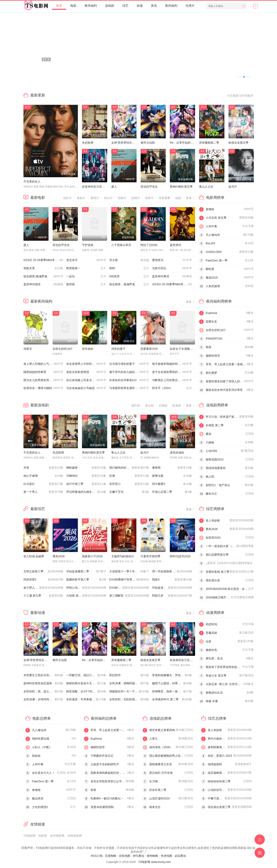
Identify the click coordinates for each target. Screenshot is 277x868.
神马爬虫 (139, 856)
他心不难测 (43, 476)
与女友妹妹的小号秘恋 (86, 388)
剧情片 (136, 198)
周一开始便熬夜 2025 (172, 572)
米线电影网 (75, 836)
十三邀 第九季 (43, 596)
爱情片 (95, 198)
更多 (191, 198)
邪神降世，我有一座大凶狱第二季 (173, 692)
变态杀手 (86, 260)
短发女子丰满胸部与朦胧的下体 (190, 349)
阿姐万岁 (172, 596)
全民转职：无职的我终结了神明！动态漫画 (131, 700)
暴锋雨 (172, 468)
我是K (172, 580)
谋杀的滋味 (177, 453)
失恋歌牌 (88, 143)
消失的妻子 (118, 349)
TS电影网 (30, 836)
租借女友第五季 (238, 143)
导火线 (129, 260)
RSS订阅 (97, 856)
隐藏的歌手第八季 (86, 580)
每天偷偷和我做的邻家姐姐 (172, 364)
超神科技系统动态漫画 (43, 683)
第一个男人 (43, 492)
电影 (73, 6)
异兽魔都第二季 (209, 143)
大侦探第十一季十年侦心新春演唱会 (131, 572)
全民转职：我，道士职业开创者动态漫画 (45, 692)
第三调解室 (129, 596)
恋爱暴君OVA (149, 349)
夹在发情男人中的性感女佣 (86, 364)
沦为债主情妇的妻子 (129, 364)
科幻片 (108, 198)
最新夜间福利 (41, 301)
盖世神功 (175, 245)
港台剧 (149, 406)
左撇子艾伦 (129, 492)
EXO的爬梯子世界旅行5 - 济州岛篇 (131, 588)
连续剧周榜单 (217, 405)
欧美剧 (177, 406)
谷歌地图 (125, 856)
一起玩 (86, 277)
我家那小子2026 (92, 556)
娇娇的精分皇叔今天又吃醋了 (86, 683)
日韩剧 (163, 406)
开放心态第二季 (172, 492)
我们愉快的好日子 (129, 468)
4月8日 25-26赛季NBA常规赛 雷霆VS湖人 (45, 260)
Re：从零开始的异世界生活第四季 (192, 143)
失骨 (43, 468)
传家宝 (28, 349)
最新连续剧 (40, 405)
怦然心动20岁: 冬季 (86, 588)
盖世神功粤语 (172, 277)
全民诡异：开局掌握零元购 (86, 700)
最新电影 (38, 198)
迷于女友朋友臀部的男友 (172, 372)
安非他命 (88, 349)
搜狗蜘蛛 (152, 856)
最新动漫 (38, 613)
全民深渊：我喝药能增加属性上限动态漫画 (131, 683)
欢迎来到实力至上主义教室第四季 (103, 187)
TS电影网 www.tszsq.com (155, 862)
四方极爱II (172, 484)
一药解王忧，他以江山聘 (86, 675)
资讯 (154, 6)
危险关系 (43, 268)
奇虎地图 (167, 856)
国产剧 (136, 406)
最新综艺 (38, 509)
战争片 (149, 198)
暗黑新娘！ (86, 268)
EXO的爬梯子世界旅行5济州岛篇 (130, 580)
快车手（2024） (172, 388)
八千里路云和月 (121, 245)
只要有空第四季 (150, 556)
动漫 (140, 6)
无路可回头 (172, 268)
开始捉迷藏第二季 (86, 572)
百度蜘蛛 (111, 856)
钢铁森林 (86, 468)
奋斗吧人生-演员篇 (43, 588)
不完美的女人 (32, 181)
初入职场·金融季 (34, 556)
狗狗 (129, 268)
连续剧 (110, 6)
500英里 (129, 277)
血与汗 (233, 187)
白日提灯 (43, 484)
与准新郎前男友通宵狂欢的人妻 (129, 388)
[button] (238, 77)
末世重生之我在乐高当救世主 (43, 675)
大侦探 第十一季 (86, 596)
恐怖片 (122, 198)
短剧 (178, 198)
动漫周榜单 (215, 613)
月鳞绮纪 (86, 476)
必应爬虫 (180, 856)
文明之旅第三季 (43, 572)
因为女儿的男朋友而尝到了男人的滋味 (45, 380)
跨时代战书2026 (180, 556)
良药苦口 (129, 484)
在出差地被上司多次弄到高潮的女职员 (88, 380)
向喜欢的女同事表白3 (129, 380)
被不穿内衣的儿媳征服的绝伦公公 (131, 372)
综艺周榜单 (215, 509)
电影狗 (43, 836)
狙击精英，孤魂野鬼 (129, 284)
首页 (59, 6)
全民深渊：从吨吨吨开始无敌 (43, 700)
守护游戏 (88, 245)
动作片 (67, 198)
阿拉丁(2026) (149, 245)
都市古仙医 (148, 143)
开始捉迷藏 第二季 (172, 588)
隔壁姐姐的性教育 (43, 372)
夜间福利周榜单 (219, 301)
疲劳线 (86, 284)
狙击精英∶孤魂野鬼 (43, 277)
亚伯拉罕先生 (149, 187)
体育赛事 (164, 198)
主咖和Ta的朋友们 (123, 556)
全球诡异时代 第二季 (172, 700)
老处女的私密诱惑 (86, 372)
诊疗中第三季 (86, 484)
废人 (114, 187)
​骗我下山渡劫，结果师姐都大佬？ (173, 683)
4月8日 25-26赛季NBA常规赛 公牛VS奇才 (174, 284)
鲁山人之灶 (206, 187)
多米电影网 (57, 836)
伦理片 (190, 6)
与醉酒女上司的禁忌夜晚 (172, 380)
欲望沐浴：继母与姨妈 (43, 388)
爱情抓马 (172, 260)
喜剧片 (81, 198)
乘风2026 (59, 556)
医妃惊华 (129, 675)
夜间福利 (91, 6)
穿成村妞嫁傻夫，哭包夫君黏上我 (173, 675)
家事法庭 (172, 476)
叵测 (129, 476)
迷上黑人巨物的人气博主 (43, 364)
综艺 (125, 6)
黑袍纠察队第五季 (181, 187)
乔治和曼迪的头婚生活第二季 (86, 492)
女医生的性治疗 (63, 349)
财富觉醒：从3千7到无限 (86, 692)
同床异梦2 (43, 580)
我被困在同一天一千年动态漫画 (129, 692)
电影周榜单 (215, 198)
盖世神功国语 (43, 284)
